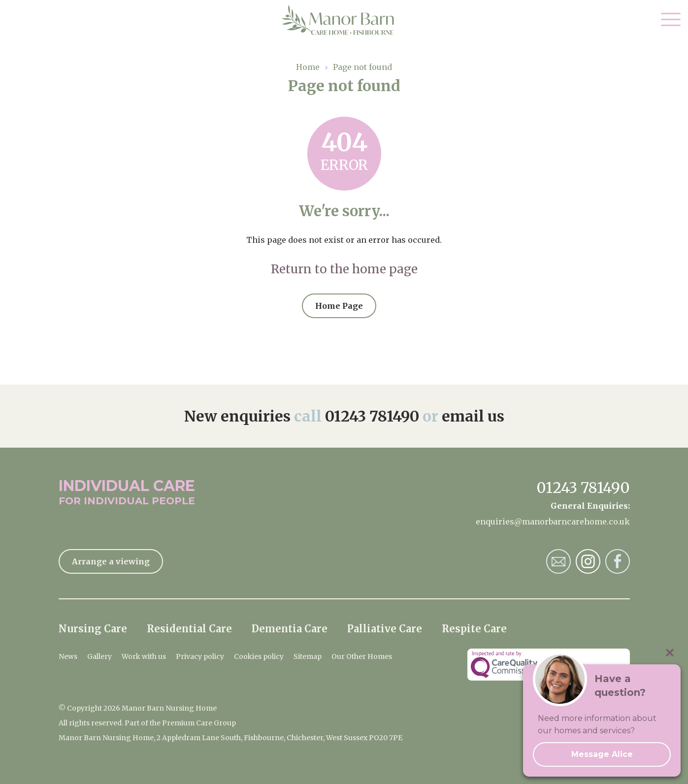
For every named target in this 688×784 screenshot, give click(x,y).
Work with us (144, 656)
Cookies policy (259, 656)
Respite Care (474, 629)
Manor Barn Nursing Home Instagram (588, 561)
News (68, 656)
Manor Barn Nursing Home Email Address (558, 561)
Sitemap (308, 656)
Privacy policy (200, 656)
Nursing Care (93, 629)
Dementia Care (290, 629)
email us (473, 416)
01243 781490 (372, 416)
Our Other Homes (362, 656)
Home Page (339, 306)
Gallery (99, 656)
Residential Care (189, 629)
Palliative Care (385, 629)
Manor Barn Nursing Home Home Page (344, 20)
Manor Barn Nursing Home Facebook (618, 561)
